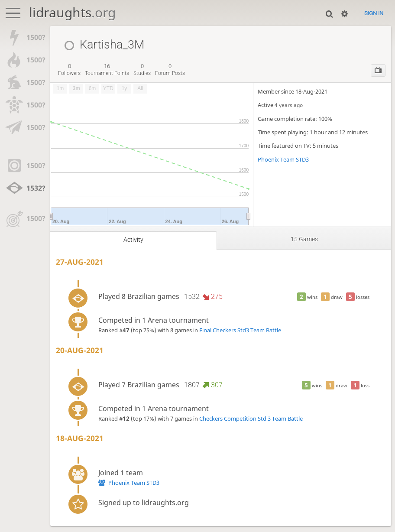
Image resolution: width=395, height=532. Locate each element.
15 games (304, 239)
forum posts (170, 70)
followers (69, 70)
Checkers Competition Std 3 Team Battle (251, 418)
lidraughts (72, 12)
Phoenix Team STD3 (283, 159)
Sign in (374, 13)
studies (142, 70)
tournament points (107, 70)
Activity (133, 240)
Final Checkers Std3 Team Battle (240, 330)
